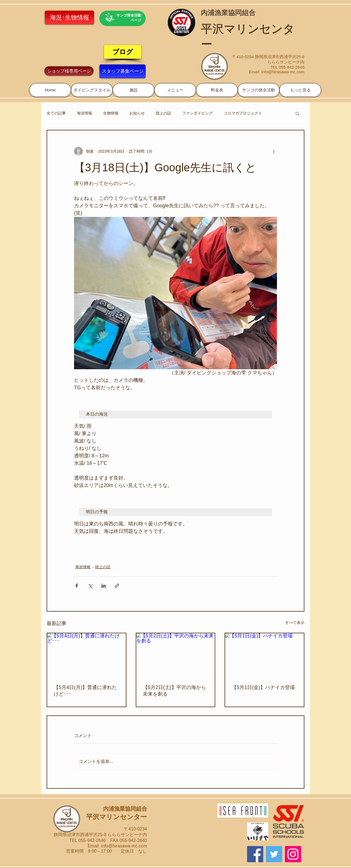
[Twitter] (274, 854)
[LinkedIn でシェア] (104, 586)
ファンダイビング (197, 113)
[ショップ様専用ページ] (69, 71)
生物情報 (111, 113)
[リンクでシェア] (117, 586)
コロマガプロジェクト (243, 113)
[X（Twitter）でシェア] (90, 586)
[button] (92, 90)
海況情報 (84, 113)
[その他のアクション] (274, 151)
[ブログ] (123, 52)
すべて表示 (295, 623)
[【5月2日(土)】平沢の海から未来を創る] (176, 655)
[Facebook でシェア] (77, 586)
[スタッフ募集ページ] (123, 71)
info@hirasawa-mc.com (283, 72)
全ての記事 (56, 113)
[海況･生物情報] (70, 18)
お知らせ (137, 113)
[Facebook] (255, 854)
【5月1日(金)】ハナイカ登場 (263, 687)
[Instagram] (293, 854)
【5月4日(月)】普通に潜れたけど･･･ (85, 691)
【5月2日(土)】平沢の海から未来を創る (174, 691)
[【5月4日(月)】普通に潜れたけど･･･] (87, 655)
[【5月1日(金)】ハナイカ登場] (264, 655)
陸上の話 (163, 113)
